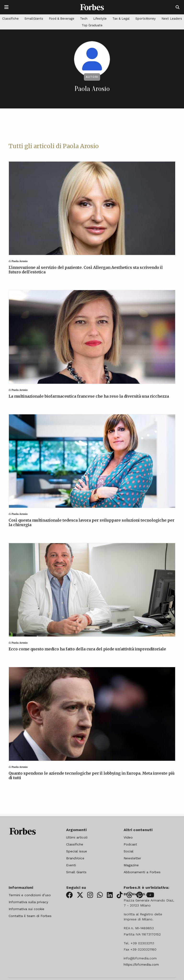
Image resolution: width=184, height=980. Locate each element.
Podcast (130, 844)
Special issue (77, 851)
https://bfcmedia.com (141, 964)
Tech (84, 19)
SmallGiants (34, 19)
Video (128, 837)
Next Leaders (172, 19)
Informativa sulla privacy (28, 902)
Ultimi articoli (77, 837)
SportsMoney (146, 19)
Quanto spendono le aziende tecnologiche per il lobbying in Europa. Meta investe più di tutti (92, 775)
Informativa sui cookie (26, 909)
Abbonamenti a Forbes (142, 872)
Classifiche (10, 19)
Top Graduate (92, 25)
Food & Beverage (62, 19)
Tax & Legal (121, 19)
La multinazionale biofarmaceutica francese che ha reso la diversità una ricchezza (89, 396)
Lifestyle (100, 19)
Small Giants (76, 872)
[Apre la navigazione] (6, 7)
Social (129, 851)
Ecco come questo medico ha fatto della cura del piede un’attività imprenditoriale (87, 649)
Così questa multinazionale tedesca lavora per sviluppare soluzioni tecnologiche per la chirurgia (92, 522)
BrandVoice (75, 858)
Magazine (131, 865)
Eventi (71, 865)
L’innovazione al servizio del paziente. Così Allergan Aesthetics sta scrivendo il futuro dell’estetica (86, 270)
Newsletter (132, 858)
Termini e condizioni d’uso (30, 895)
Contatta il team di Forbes (30, 916)
